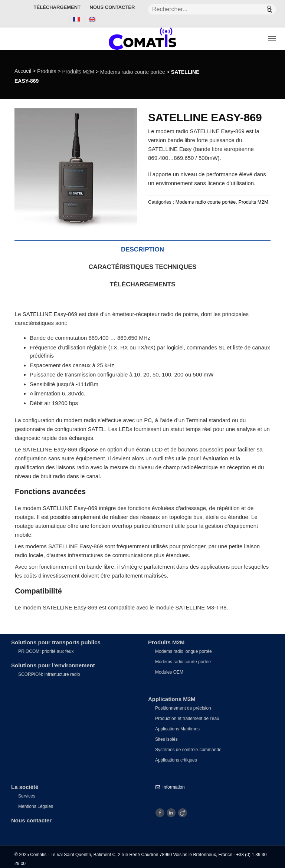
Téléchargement (57, 7)
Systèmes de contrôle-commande (188, 750)
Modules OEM (169, 672)
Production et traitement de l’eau (187, 719)
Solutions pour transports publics (56, 642)
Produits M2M (78, 72)
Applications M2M (172, 699)
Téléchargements (143, 284)
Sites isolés (166, 739)
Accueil (23, 71)
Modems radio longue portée (184, 651)
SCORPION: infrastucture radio (49, 674)
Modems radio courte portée (133, 72)
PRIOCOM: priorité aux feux (46, 651)
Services (27, 796)
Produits (47, 71)
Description (142, 249)
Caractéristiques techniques (143, 267)
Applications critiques (176, 760)
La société (25, 787)
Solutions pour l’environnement (53, 665)
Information (170, 787)
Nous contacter (112, 7)
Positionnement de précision (183, 708)
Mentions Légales (36, 806)
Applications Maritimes (177, 729)
